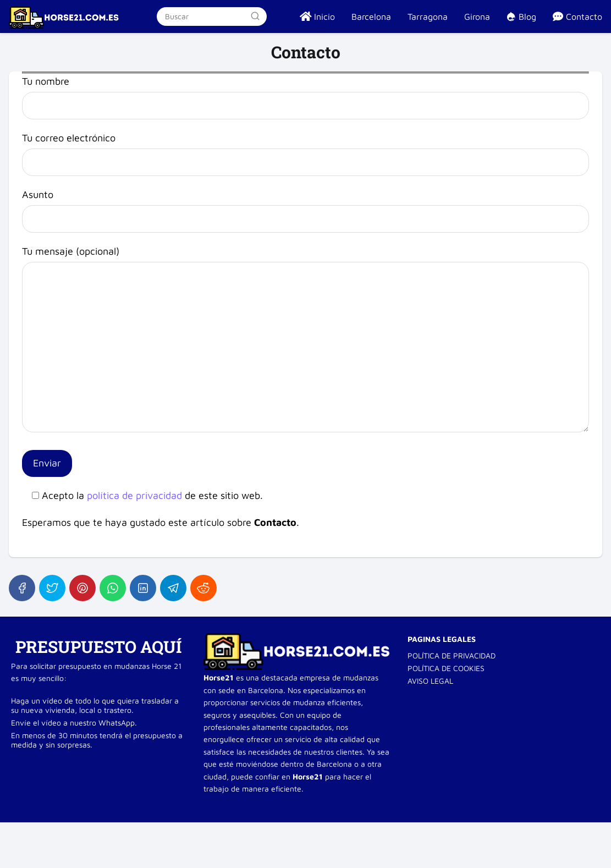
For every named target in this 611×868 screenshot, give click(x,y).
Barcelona (371, 17)
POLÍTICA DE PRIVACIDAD (452, 655)
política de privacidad (134, 495)
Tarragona (428, 17)
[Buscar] (255, 16)
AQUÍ (161, 647)
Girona (477, 17)
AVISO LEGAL (430, 681)
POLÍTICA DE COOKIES (446, 668)
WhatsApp (117, 723)
